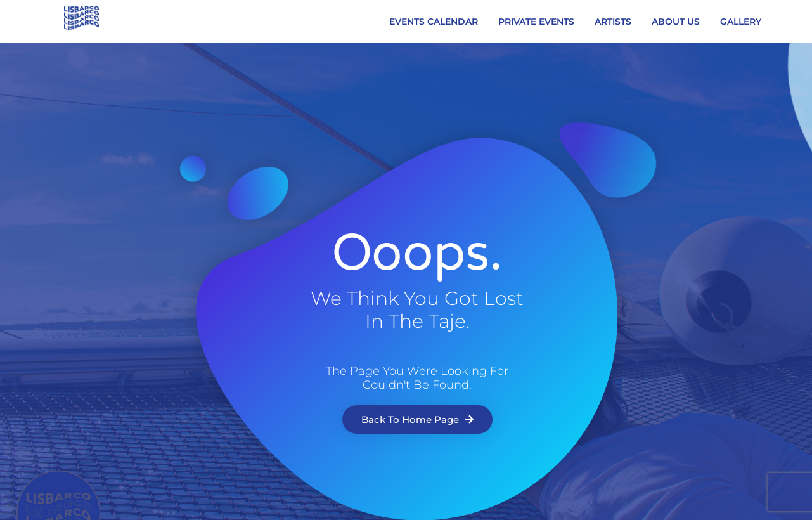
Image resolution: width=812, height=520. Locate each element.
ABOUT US (676, 22)
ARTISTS (613, 22)
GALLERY (741, 22)
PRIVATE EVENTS (536, 22)
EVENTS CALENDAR (434, 22)
